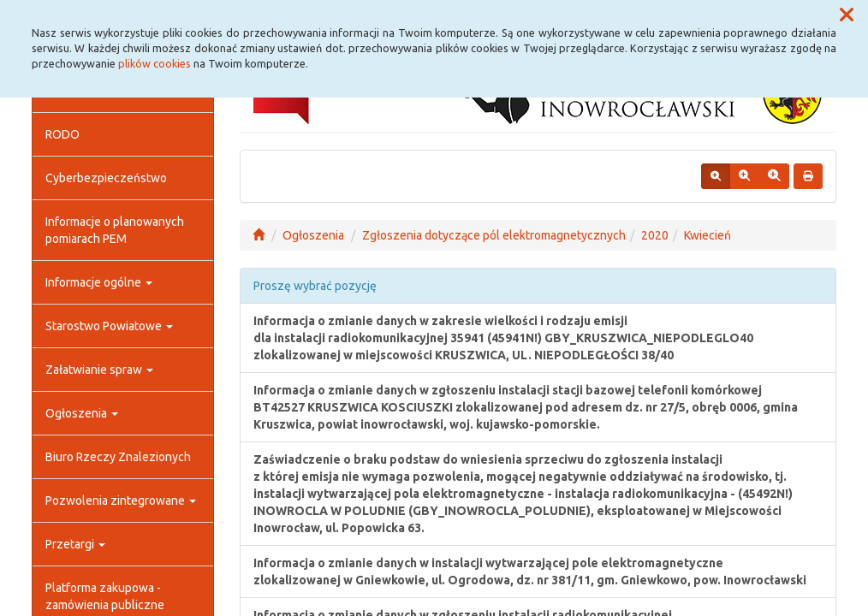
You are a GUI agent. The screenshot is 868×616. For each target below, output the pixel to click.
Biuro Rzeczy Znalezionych (118, 457)
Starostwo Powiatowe (109, 326)
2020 (655, 235)
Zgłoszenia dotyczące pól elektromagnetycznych (494, 235)
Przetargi (75, 544)
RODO (62, 134)
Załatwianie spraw (99, 370)
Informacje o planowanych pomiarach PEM (115, 230)
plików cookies (155, 63)
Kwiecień (707, 235)
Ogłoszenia (82, 413)
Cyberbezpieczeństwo (106, 178)
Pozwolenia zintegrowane (121, 500)
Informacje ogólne (99, 282)
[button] (847, 15)
